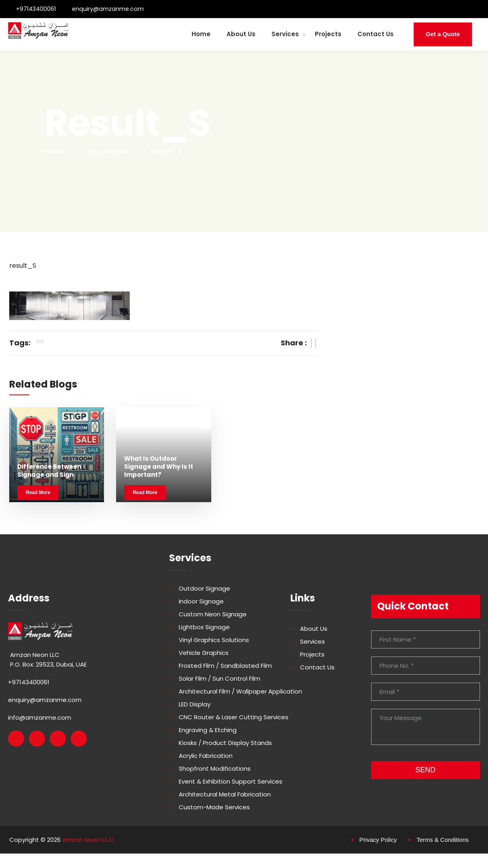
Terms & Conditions (443, 842)
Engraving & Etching (208, 732)
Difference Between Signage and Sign (49, 473)
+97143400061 (37, 9)
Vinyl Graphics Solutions (214, 642)
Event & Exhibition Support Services (231, 784)
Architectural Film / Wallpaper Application (240, 694)
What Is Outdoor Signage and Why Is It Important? (159, 469)
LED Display (195, 706)
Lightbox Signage (204, 629)
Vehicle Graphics (204, 655)
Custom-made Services (214, 809)
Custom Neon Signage (213, 616)
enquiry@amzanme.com (110, 9)
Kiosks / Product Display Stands (225, 745)
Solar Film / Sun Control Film (219, 681)
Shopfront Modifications (215, 771)
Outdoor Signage (204, 591)
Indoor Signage (201, 603)
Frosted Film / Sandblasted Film (225, 668)
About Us (241, 34)
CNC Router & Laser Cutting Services (234, 719)
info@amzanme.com (40, 719)
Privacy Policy (378, 842)
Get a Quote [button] (443, 34)
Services (285, 34)
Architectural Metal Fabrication (225, 796)
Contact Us (376, 34)
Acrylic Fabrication (206, 758)
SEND (425, 772)
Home (201, 34)
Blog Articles (108, 151)
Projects (328, 34)
